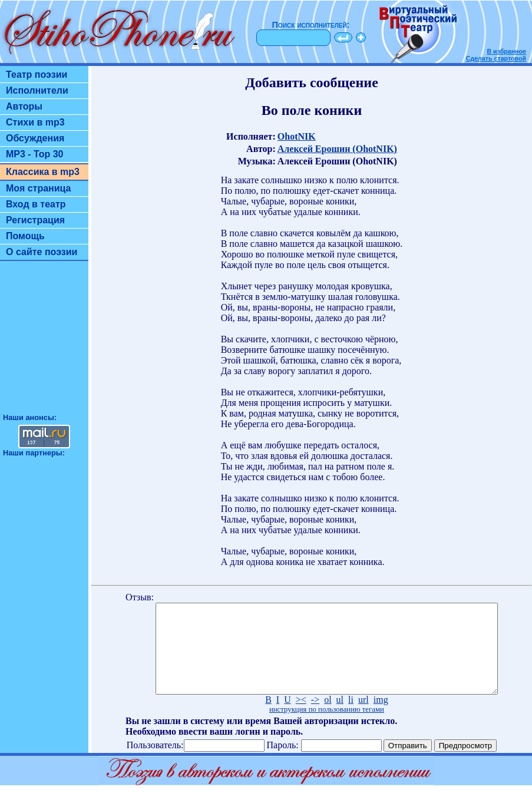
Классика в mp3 (43, 172)
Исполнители (37, 90)
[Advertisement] (44, 342)
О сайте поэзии (42, 252)
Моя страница (39, 188)
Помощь (25, 236)
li (351, 717)
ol (328, 717)
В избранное (506, 51)
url (364, 717)
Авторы (24, 106)
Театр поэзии (37, 75)
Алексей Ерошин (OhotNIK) (337, 149)
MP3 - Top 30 (35, 154)
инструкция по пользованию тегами (327, 727)
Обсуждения (35, 138)
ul (340, 717)
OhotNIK (297, 136)
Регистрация (35, 220)
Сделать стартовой (496, 58)
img (381, 717)
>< (301, 717)
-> (315, 717)
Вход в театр (36, 204)
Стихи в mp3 (35, 122)
